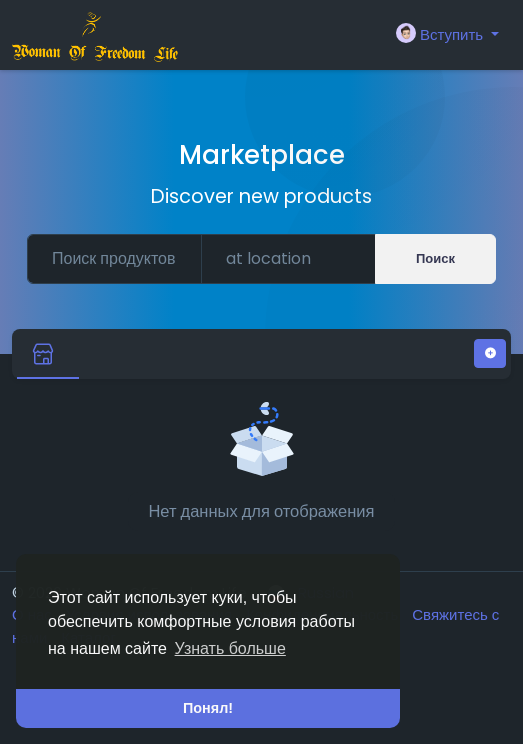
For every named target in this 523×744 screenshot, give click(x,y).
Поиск (435, 258)
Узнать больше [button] (230, 648)
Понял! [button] (208, 708)
